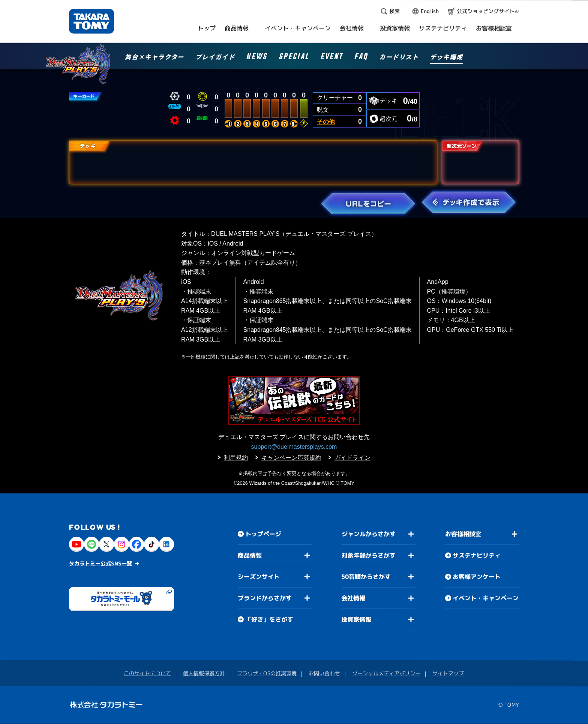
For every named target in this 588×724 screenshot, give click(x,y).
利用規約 (236, 458)
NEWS (256, 58)
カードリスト (399, 57)
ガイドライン (352, 458)
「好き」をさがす (269, 619)
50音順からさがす (366, 577)
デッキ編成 (447, 57)
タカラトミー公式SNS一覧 (100, 563)
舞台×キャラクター (154, 57)
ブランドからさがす (265, 598)
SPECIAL (294, 58)
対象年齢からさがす (369, 555)
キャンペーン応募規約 (291, 458)
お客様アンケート (477, 577)
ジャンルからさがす (369, 534)
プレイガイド (215, 57)
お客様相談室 (463, 534)
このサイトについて (147, 673)
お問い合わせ (324, 673)
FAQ (361, 58)
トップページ (263, 534)
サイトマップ (448, 674)
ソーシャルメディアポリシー (386, 673)
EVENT (331, 58)
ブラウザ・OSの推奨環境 (267, 673)
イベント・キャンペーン (486, 598)
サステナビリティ (477, 556)
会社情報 (353, 598)
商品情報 (250, 555)
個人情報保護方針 (204, 673)
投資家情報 (356, 619)
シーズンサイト (259, 577)
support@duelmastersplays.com (294, 447)
